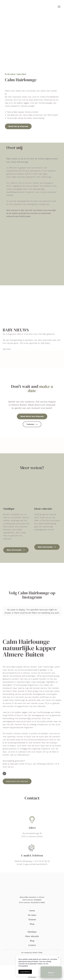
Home (32, 911)
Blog (32, 941)
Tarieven (32, 920)
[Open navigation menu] (59, 7)
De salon (32, 915)
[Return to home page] (14, 7)
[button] (18, 126)
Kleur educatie (32, 936)
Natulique (32, 932)
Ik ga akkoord (25, 972)
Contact (32, 945)
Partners (32, 977)
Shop (32, 924)
